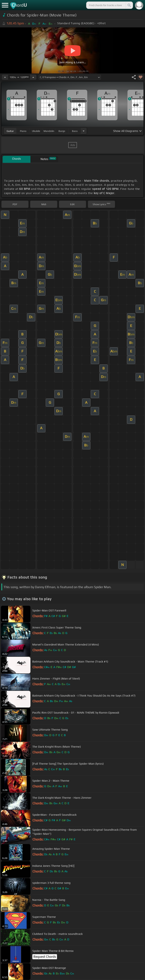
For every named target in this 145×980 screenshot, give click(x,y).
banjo (62, 131)
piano (23, 131)
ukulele (36, 131)
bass (75, 131)
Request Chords (45, 957)
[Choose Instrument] (84, 131)
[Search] (129, 5)
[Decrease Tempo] (5, 77)
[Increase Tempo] (33, 77)
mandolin (49, 131)
